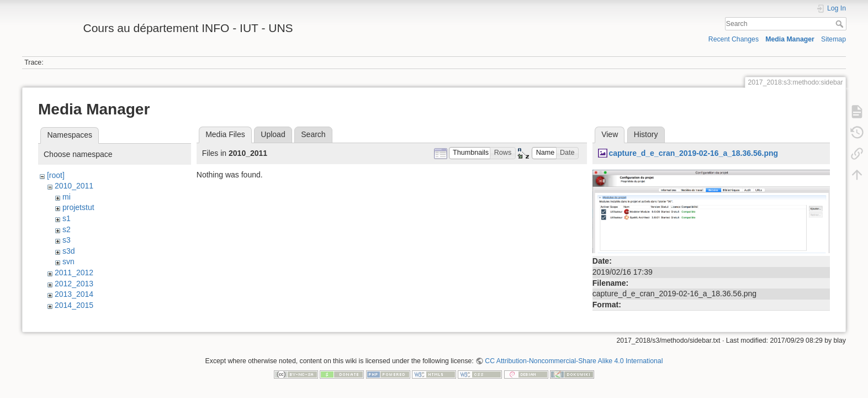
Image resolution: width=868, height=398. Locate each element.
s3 (67, 240)
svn (68, 261)
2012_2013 (74, 284)
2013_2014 (74, 294)
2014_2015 (74, 305)
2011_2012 (74, 273)
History (646, 134)
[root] (56, 175)
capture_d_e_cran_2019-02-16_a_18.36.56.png (693, 153)
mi (67, 197)
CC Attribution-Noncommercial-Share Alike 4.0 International (574, 362)
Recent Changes (734, 39)
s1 (67, 218)
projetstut (78, 207)
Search (841, 24)
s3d (69, 251)
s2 (67, 229)
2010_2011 (74, 186)
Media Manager (790, 39)
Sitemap (833, 39)
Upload (273, 134)
